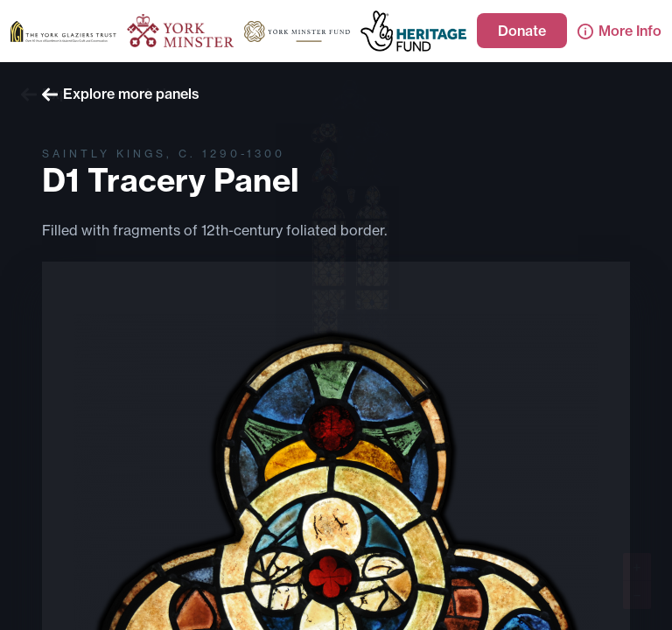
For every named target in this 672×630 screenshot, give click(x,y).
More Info (619, 31)
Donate (522, 31)
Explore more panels (121, 94)
